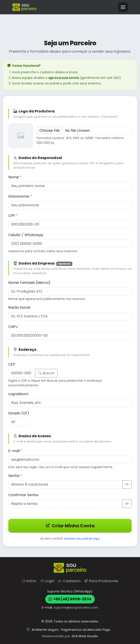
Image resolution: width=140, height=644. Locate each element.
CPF (13, 215)
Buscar (46, 373)
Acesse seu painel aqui (82, 538)
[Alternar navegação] (123, 7)
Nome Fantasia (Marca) (29, 282)
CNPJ (13, 326)
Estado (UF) (19, 413)
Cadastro (69, 581)
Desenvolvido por (70, 636)
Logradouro (18, 394)
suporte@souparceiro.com (76, 607)
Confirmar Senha (23, 495)
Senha (15, 475)
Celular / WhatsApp (26, 235)
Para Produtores (101, 581)
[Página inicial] (25, 7)
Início (29, 581)
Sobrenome (20, 196)
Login (47, 581)
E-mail (15, 451)
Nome (15, 177)
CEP (12, 364)
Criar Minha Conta (70, 526)
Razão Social (19, 307)
